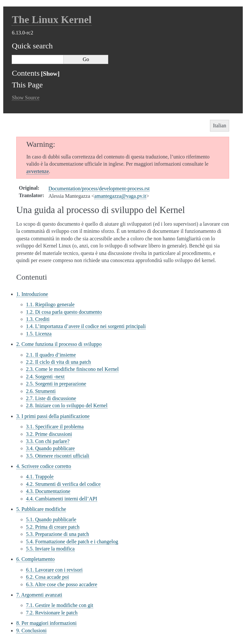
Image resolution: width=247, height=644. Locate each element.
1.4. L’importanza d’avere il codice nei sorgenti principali (86, 326)
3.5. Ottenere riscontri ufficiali (58, 456)
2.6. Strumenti (41, 391)
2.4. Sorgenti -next (45, 377)
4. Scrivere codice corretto (44, 466)
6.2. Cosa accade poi (47, 577)
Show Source (26, 98)
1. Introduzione (32, 294)
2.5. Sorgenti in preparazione (56, 384)
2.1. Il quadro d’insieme (51, 355)
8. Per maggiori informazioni (46, 623)
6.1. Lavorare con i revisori (54, 570)
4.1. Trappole (40, 477)
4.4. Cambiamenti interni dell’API (62, 499)
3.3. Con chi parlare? (48, 441)
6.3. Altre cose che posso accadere (62, 584)
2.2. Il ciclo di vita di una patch (58, 362)
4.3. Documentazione (48, 491)
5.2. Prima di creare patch (53, 527)
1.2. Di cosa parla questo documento (64, 312)
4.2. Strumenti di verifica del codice (63, 484)
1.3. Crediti (38, 319)
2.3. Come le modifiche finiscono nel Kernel (72, 369)
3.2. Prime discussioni (49, 434)
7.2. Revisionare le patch (52, 613)
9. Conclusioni (31, 631)
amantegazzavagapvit (120, 196)
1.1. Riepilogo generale (50, 304)
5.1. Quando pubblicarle (51, 519)
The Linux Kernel (52, 19)
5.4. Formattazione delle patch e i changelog (72, 542)
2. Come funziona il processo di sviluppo (59, 344)
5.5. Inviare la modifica (50, 549)
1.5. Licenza (39, 334)
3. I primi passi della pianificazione (53, 416)
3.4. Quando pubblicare (50, 448)
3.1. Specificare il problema (55, 427)
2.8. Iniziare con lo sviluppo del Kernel (67, 405)
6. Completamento (35, 559)
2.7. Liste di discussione (51, 398)
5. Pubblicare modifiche (41, 509)
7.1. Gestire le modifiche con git (60, 605)
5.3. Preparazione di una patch (58, 534)
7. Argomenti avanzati (39, 595)
